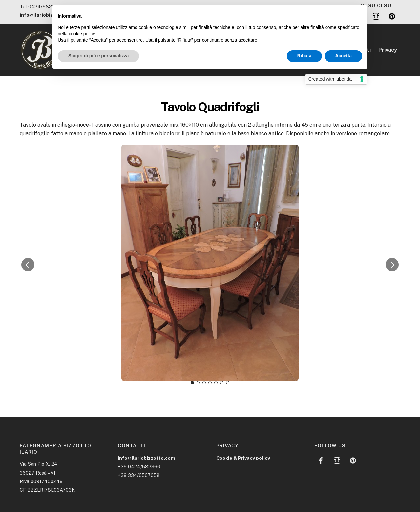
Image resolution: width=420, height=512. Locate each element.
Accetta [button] (343, 56)
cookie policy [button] (82, 34)
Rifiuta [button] (304, 56)
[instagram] (376, 16)
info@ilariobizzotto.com (147, 458)
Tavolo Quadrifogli (210, 107)
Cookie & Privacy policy (243, 458)
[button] (28, 265)
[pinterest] (392, 16)
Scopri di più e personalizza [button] (98, 56)
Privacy (388, 50)
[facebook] (321, 460)
